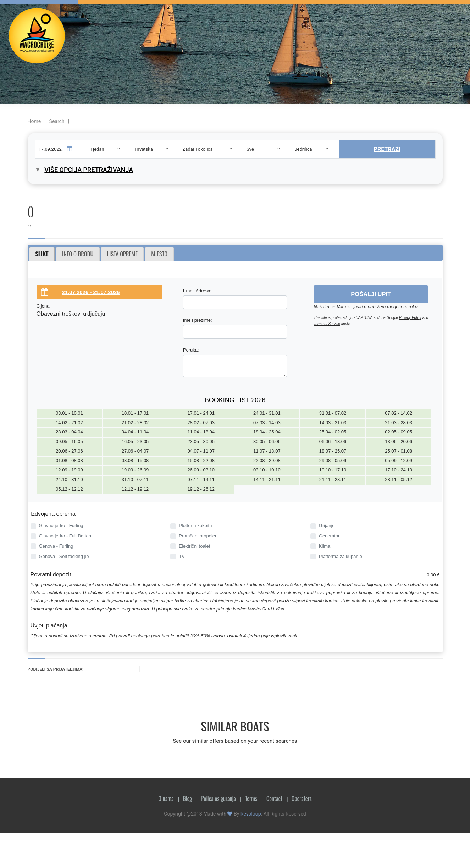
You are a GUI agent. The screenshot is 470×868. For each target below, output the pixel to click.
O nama (166, 798)
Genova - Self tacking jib (64, 556)
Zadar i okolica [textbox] (198, 149)
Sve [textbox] (250, 149)
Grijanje (327, 526)
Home (34, 121)
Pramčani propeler (198, 536)
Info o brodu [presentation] (78, 254)
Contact (274, 798)
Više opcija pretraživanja (89, 170)
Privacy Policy (410, 318)
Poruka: (191, 350)
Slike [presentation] (42, 254)
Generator (329, 536)
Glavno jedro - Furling (61, 526)
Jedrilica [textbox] (303, 149)
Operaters (302, 798)
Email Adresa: (197, 291)
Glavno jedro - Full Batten (65, 536)
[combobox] (107, 149)
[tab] (42, 254)
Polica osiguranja (219, 798)
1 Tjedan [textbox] (95, 149)
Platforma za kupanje (341, 556)
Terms (251, 798)
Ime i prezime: (198, 320)
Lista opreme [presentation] (122, 254)
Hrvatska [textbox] (144, 149)
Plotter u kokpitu (195, 526)
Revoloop (251, 814)
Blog (187, 798)
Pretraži (387, 149)
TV (182, 556)
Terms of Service (327, 324)
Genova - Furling (56, 546)
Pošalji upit (371, 294)
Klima (325, 546)
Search (57, 121)
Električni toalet (194, 546)
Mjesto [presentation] (159, 254)
